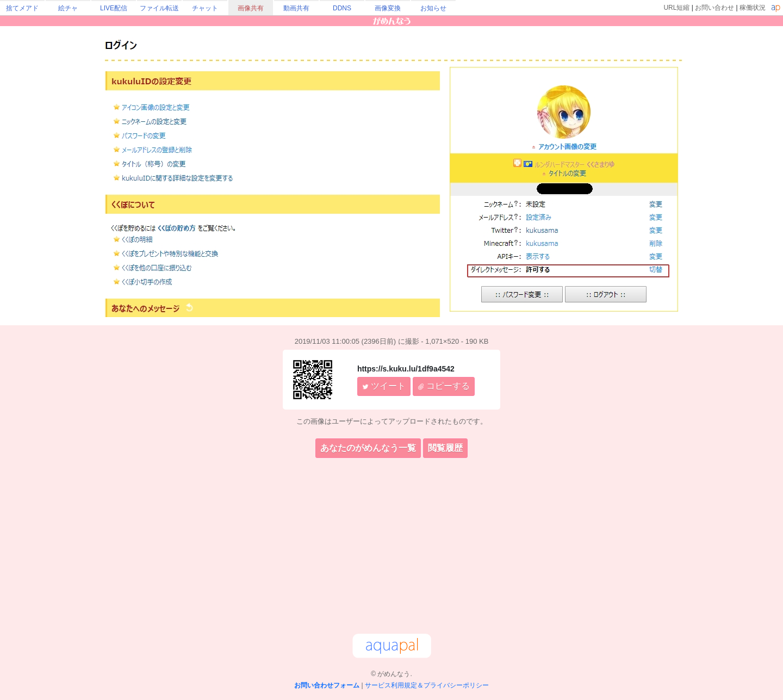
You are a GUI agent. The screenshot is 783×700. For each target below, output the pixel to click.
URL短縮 (676, 8)
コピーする (444, 386)
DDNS (342, 8)
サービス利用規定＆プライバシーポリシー (427, 685)
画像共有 (251, 8)
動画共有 (296, 8)
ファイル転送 (159, 8)
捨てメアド (22, 8)
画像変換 (388, 8)
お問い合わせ (714, 8)
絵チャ (68, 8)
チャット (205, 8)
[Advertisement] (391, 548)
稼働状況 (753, 8)
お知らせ (433, 8)
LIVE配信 (114, 8)
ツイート (384, 386)
